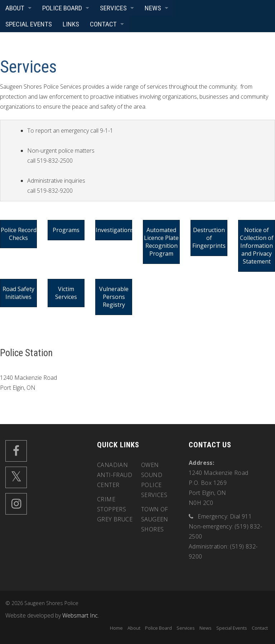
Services (113, 8)
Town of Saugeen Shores (155, 519)
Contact (103, 24)
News (153, 8)
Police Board (62, 8)
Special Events (29, 24)
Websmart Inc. (81, 615)
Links (71, 24)
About (15, 8)
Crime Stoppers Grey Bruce (115, 509)
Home (116, 628)
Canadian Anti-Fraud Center (115, 475)
